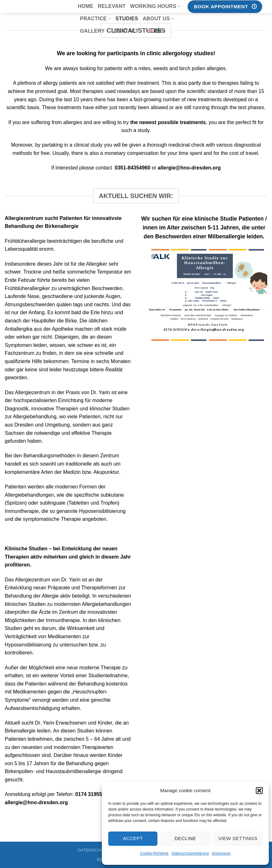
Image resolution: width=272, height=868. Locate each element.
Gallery (95, 31)
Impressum (221, 853)
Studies (127, 19)
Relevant (112, 6)
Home (86, 6)
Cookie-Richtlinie (154, 853)
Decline (185, 838)
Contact (128, 31)
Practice (96, 19)
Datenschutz (93, 850)
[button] (259, 791)
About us (158, 19)
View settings (238, 838)
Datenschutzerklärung (190, 853)
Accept (133, 838)
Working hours (155, 6)
